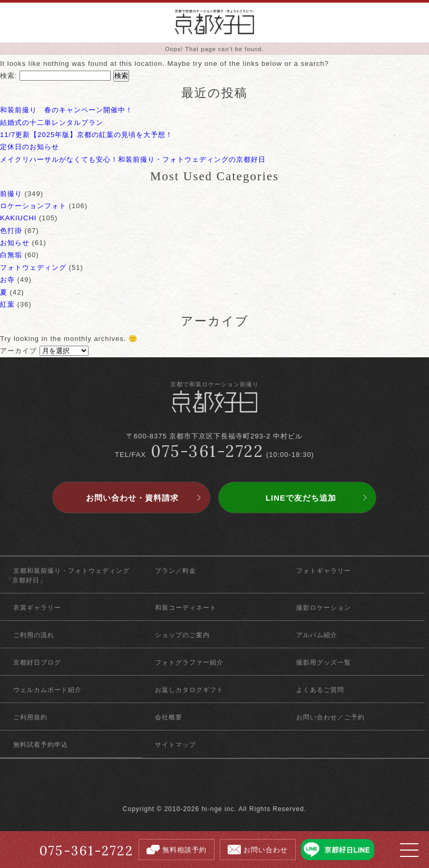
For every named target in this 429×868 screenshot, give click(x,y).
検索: (9, 76)
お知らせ (15, 243)
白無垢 (11, 255)
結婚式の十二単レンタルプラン (52, 123)
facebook (196, 787)
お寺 (7, 280)
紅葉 (7, 304)
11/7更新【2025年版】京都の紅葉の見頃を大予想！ (86, 135)
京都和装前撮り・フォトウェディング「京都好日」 (67, 576)
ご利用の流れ (34, 635)
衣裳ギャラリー (37, 608)
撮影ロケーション (324, 608)
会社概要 (169, 717)
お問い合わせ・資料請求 (132, 498)
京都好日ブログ (37, 662)
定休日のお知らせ (30, 147)
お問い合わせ (266, 850)
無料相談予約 (184, 850)
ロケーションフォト (33, 206)
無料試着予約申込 (41, 745)
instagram (233, 787)
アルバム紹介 (317, 635)
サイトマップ (175, 745)
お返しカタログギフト (189, 690)
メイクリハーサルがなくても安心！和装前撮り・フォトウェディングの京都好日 (133, 159)
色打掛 (11, 231)
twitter (215, 787)
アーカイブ (18, 351)
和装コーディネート (186, 608)
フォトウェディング (33, 267)
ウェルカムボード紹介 (47, 690)
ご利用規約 (30, 717)
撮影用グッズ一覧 (324, 662)
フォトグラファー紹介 (189, 662)
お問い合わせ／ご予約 (330, 717)
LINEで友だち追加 (301, 498)
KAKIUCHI (18, 218)
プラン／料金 (175, 571)
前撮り (11, 194)
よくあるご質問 (320, 690)
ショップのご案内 (182, 635)
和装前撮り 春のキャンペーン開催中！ (66, 110)
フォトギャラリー (324, 571)
